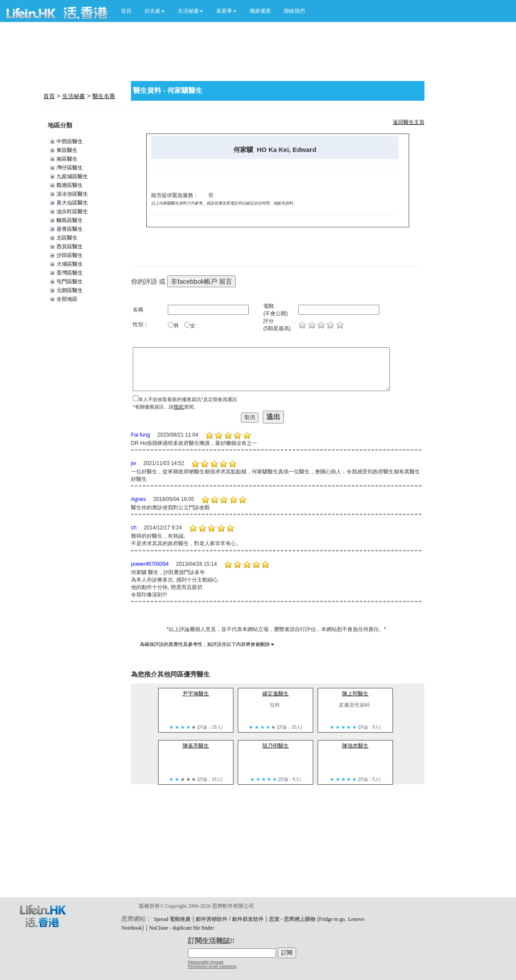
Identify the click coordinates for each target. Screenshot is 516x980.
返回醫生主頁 (409, 122)
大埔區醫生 (70, 264)
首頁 (126, 11)
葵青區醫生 (70, 229)
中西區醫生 (70, 141)
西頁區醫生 (70, 247)
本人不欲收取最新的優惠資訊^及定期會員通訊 (188, 399)
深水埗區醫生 (72, 194)
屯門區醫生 (70, 282)
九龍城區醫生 (72, 176)
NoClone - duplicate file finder (181, 928)
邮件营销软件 (212, 919)
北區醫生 (67, 238)
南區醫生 (67, 159)
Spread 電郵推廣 (172, 919)
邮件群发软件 (248, 919)
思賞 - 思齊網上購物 (292, 919)
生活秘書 (74, 96)
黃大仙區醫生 (72, 203)
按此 (179, 407)
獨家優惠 (260, 11)
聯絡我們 (294, 11)
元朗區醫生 (70, 290)
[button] (155, 11)
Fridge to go (332, 919)
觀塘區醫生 (70, 185)
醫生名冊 (104, 96)
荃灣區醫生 (70, 273)
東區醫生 (67, 150)
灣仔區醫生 (70, 168)
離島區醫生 (70, 220)
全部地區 (67, 299)
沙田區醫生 (70, 255)
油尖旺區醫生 (72, 212)
